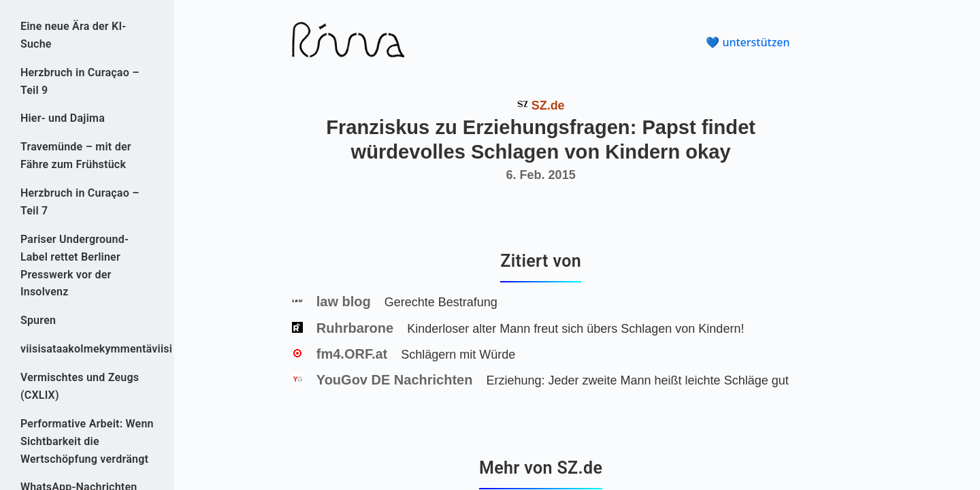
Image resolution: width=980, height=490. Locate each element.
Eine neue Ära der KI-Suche (73, 35)
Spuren (38, 320)
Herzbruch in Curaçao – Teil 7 (80, 202)
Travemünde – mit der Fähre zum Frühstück (76, 156)
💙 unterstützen (748, 42)
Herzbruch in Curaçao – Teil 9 (80, 81)
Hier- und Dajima (63, 118)
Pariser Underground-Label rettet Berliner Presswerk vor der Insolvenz (75, 266)
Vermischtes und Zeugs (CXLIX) (80, 386)
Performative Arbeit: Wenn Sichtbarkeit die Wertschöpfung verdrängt (87, 441)
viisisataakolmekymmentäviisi (87, 349)
